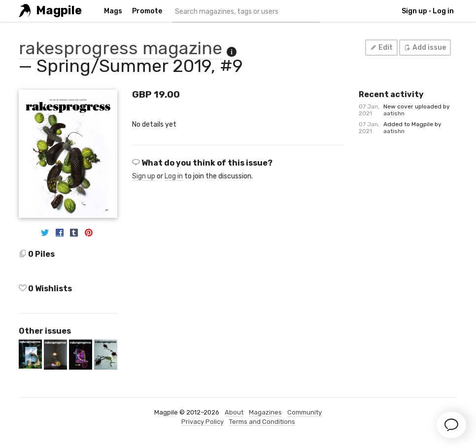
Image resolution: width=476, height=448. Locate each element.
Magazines (265, 412)
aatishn (394, 113)
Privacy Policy (203, 422)
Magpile (59, 11)
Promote (147, 11)
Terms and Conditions (262, 422)
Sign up (414, 11)
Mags (113, 11)
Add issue (425, 48)
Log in (443, 11)
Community (305, 412)
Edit (381, 48)
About (234, 412)
